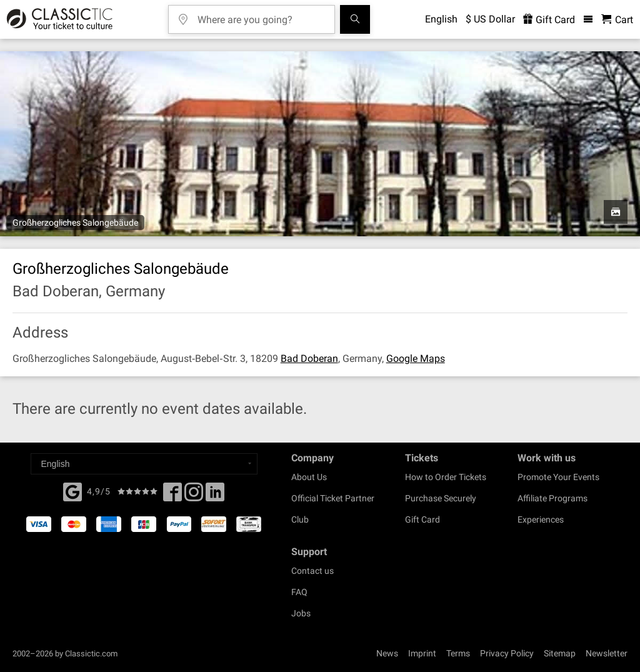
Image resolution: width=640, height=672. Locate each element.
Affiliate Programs (552, 498)
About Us (309, 477)
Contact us (312, 571)
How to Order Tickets (446, 477)
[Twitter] (194, 496)
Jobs (301, 613)
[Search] (355, 19)
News (387, 653)
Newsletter (607, 653)
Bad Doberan (309, 359)
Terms (458, 653)
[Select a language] (144, 464)
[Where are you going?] (261, 15)
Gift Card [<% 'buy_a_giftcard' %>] (549, 20)
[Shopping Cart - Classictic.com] (617, 20)
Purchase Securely (441, 498)
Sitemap (560, 653)
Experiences (541, 519)
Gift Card (422, 519)
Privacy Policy (507, 653)
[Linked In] (215, 496)
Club (300, 519)
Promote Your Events (558, 477)
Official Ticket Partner (333, 498)
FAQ (299, 592)
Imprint (422, 653)
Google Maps (416, 359)
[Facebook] (72, 491)
